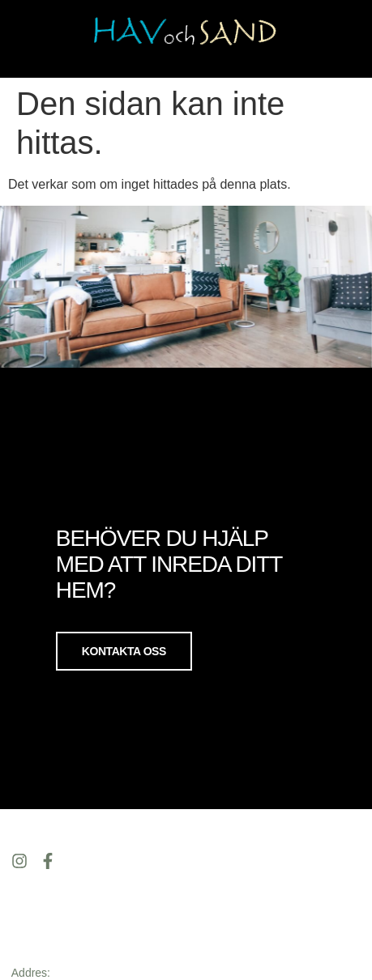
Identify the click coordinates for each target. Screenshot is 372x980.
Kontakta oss (124, 650)
